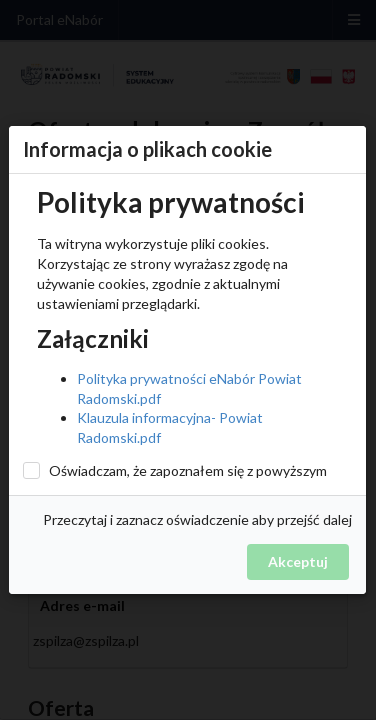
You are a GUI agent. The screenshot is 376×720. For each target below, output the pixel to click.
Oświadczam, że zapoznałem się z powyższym (188, 470)
